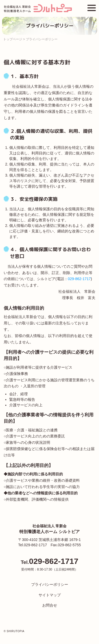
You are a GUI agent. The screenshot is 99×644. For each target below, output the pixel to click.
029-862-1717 (79, 279)
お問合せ (50, 605)
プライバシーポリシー (50, 584)
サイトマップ (50, 595)
